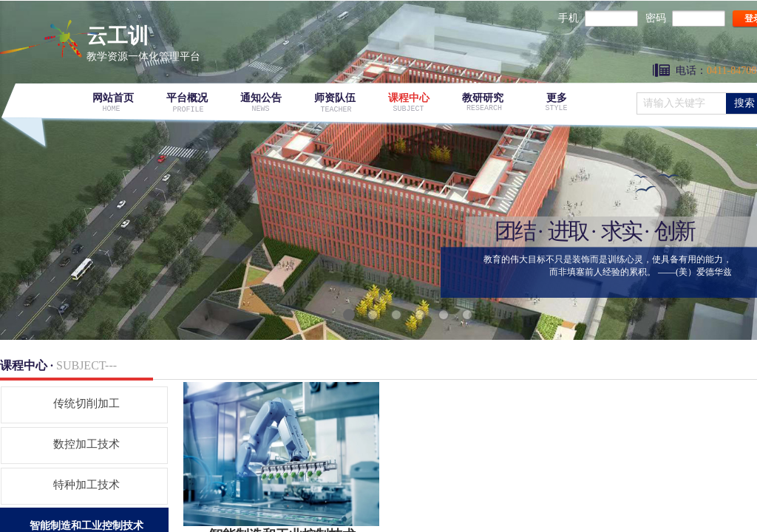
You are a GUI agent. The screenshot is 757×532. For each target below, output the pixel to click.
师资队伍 (335, 98)
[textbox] (682, 103)
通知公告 (261, 98)
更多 (557, 98)
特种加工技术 (86, 485)
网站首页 (113, 98)
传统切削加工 (86, 403)
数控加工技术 (86, 444)
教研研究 (483, 98)
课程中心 (409, 98)
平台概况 (187, 98)
